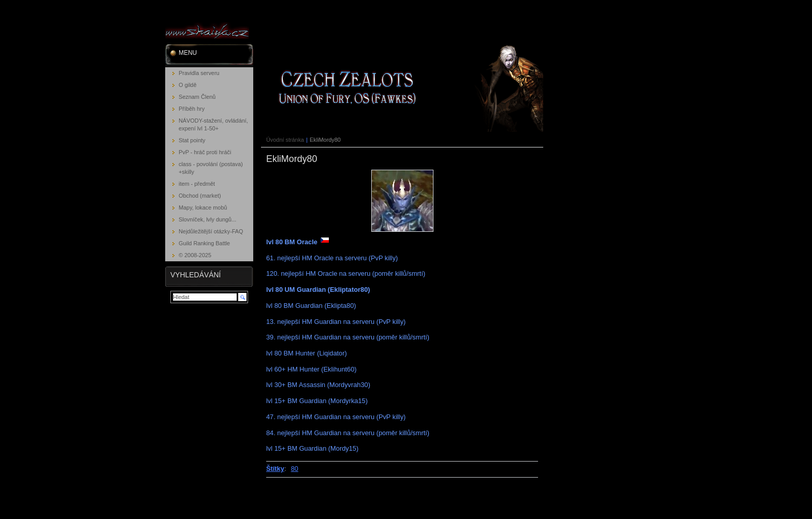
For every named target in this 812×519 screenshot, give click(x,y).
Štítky (275, 469)
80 (295, 469)
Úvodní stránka (285, 140)
